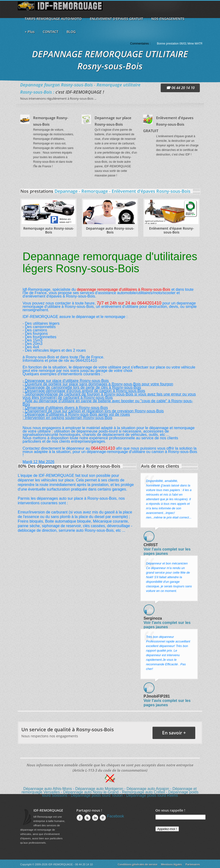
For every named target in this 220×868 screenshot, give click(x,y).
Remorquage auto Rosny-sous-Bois (49, 230)
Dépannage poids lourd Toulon (97, 795)
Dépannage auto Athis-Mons (48, 789)
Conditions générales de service (137, 864)
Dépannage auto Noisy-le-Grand (91, 792)
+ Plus (30, 32)
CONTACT (51, 32)
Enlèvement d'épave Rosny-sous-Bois (172, 230)
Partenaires (193, 864)
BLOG (71, 32)
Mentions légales (171, 864)
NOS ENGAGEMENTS (168, 19)
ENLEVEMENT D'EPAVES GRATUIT (116, 19)
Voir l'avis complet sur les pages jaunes (167, 551)
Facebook (116, 816)
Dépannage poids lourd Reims (152, 795)
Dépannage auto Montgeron (99, 789)
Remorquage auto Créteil (144, 792)
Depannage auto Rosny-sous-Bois (110, 230)
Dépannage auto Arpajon (148, 789)
